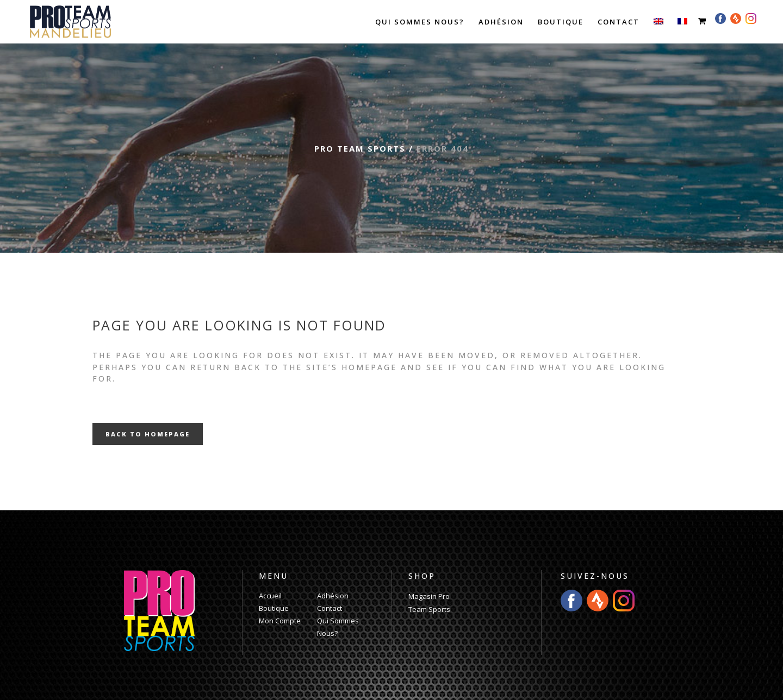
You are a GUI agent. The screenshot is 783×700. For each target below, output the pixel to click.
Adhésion (333, 596)
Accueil (270, 596)
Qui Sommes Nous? (338, 627)
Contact (330, 608)
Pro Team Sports (360, 148)
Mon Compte (280, 621)
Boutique (274, 608)
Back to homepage (148, 434)
